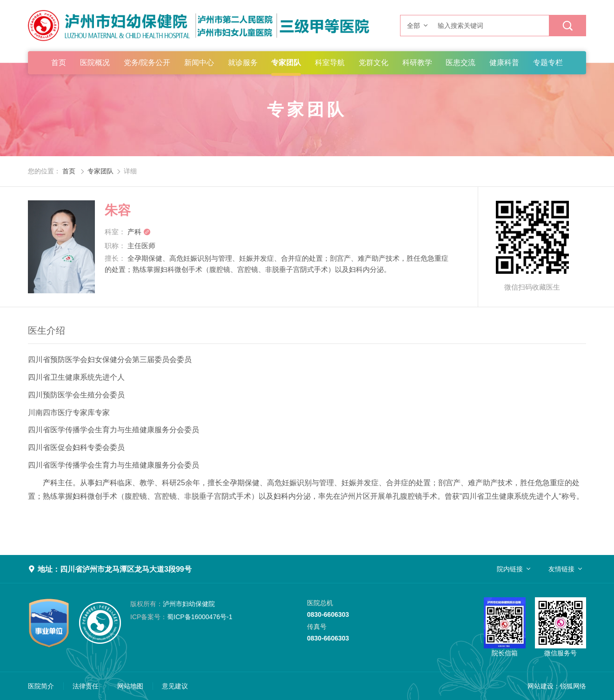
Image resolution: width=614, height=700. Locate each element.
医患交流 (460, 63)
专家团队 (286, 63)
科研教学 (417, 63)
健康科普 (504, 63)
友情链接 (561, 569)
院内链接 (510, 569)
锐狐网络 (573, 686)
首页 (59, 63)
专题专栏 (548, 63)
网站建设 (541, 686)
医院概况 (95, 63)
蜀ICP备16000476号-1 (181, 617)
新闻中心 (199, 63)
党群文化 (374, 63)
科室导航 (330, 63)
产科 (139, 232)
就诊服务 (243, 63)
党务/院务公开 (147, 63)
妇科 (80, 447)
